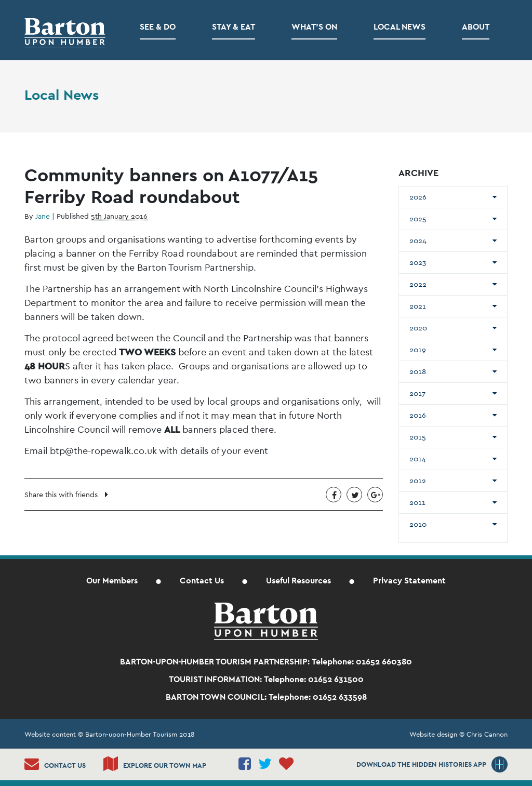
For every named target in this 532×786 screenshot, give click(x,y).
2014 (418, 459)
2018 (418, 371)
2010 (418, 524)
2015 (418, 437)
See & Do (158, 27)
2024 (418, 241)
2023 (418, 262)
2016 (418, 415)
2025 (418, 219)
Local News (400, 27)
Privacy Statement (409, 581)
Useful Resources (298, 581)
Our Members (112, 581)
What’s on (314, 27)
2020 (418, 328)
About (476, 27)
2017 (417, 393)
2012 (418, 481)
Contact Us (202, 581)
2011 (417, 502)
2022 (418, 284)
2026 (418, 197)
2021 (418, 306)
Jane (43, 216)
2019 (418, 350)
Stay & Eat (234, 27)
